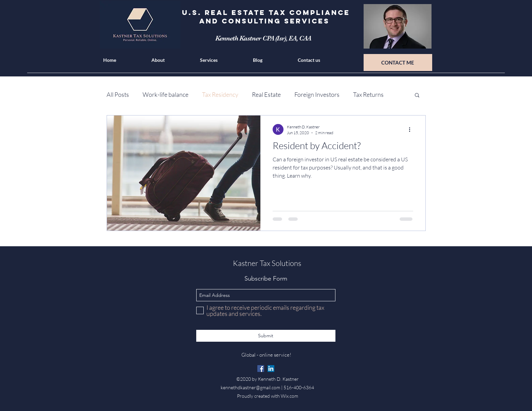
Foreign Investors (317, 94)
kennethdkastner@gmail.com (250, 387)
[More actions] (412, 129)
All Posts (118, 94)
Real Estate (266, 94)
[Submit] (266, 336)
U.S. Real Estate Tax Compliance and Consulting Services (266, 17)
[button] (417, 96)
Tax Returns (368, 94)
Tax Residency (220, 94)
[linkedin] (271, 369)
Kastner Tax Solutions (267, 263)
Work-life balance (166, 94)
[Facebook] (261, 369)
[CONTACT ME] (398, 62)
